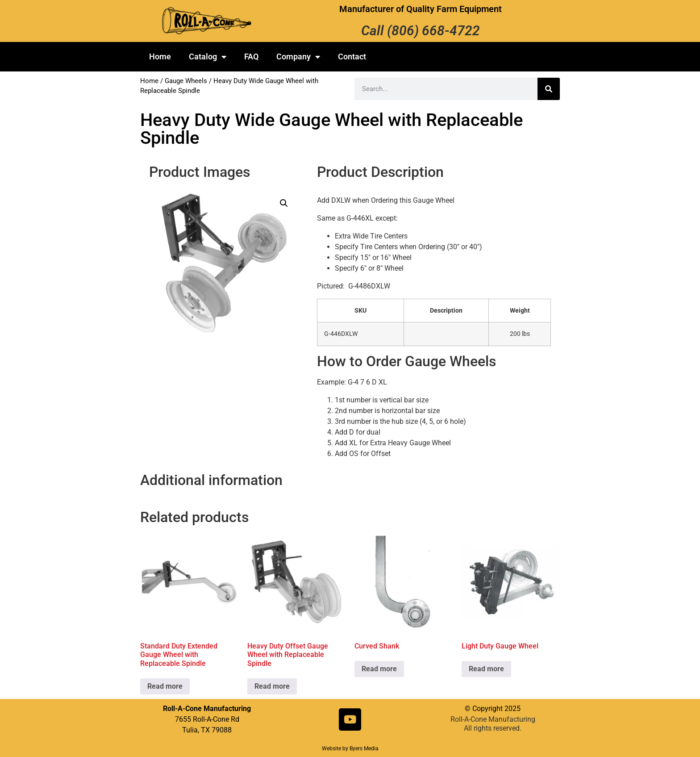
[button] (284, 203)
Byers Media (364, 749)
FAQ (251, 56)
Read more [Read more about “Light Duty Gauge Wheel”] (486, 669)
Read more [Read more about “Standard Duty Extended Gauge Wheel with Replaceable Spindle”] (165, 686)
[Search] (549, 89)
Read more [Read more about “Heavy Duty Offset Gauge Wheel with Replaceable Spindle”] (272, 686)
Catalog (208, 57)
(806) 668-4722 (433, 31)
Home (160, 56)
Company (298, 57)
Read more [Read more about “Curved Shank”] (379, 669)
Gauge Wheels (186, 81)
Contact (352, 56)
